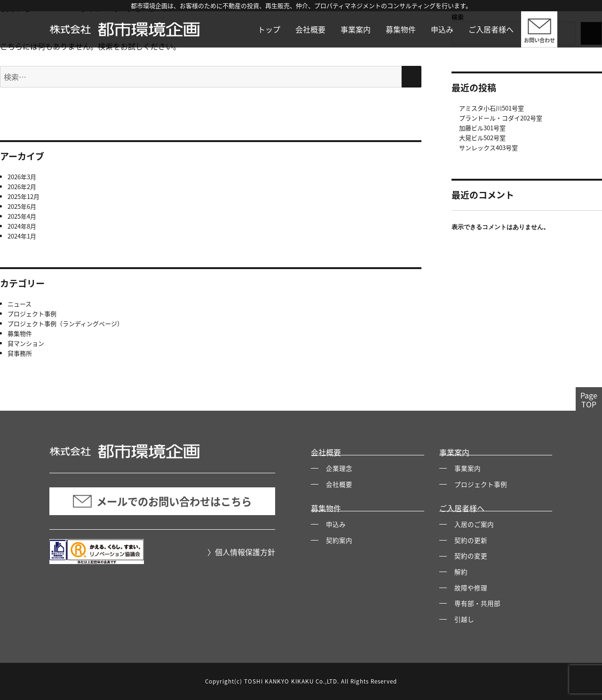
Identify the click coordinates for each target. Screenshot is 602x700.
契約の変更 (471, 556)
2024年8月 (22, 226)
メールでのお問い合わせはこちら (162, 501)
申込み (442, 29)
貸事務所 (20, 353)
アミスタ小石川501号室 (491, 108)
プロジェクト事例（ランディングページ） (65, 323)
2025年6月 (22, 206)
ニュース (20, 304)
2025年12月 (24, 196)
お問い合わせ (539, 40)
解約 (461, 572)
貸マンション (26, 343)
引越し (464, 619)
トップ (269, 29)
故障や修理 (471, 588)
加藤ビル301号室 (482, 128)
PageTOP (589, 400)
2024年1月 (22, 236)
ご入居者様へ (491, 29)
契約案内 (339, 540)
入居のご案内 (474, 524)
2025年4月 (22, 216)
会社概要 (310, 29)
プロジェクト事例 (32, 314)
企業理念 (339, 468)
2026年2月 (22, 187)
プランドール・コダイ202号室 (501, 118)
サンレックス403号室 (488, 147)
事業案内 (356, 29)
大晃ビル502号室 (482, 138)
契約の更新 (471, 540)
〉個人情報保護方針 (241, 552)
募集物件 (401, 29)
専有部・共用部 (477, 603)
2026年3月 (22, 177)
